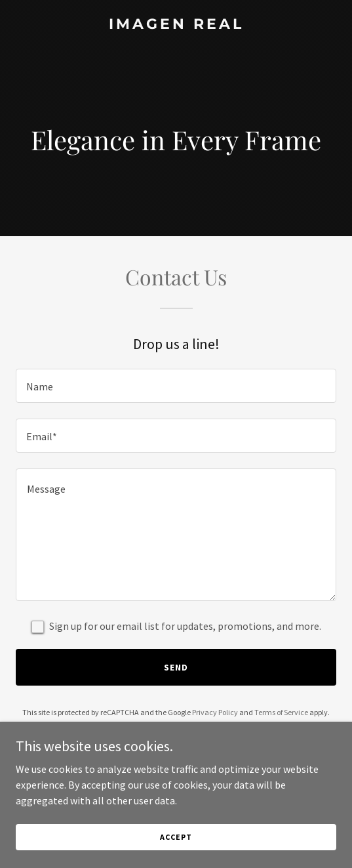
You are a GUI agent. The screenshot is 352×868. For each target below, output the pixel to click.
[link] (176, 25)
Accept (176, 855)
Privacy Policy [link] (215, 712)
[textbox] (176, 386)
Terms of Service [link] (281, 712)
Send (176, 667)
